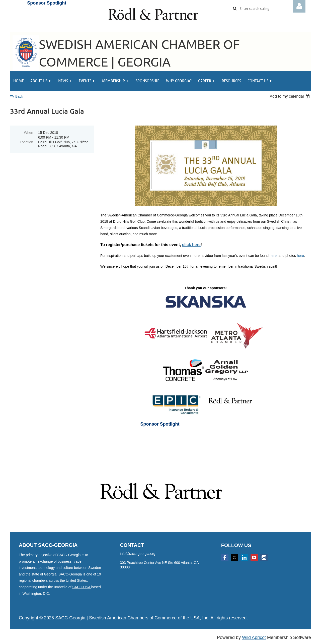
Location (26, 142)
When (28, 133)
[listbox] (290, 96)
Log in (299, 6)
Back (19, 96)
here (273, 256)
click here (191, 245)
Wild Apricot (254, 637)
